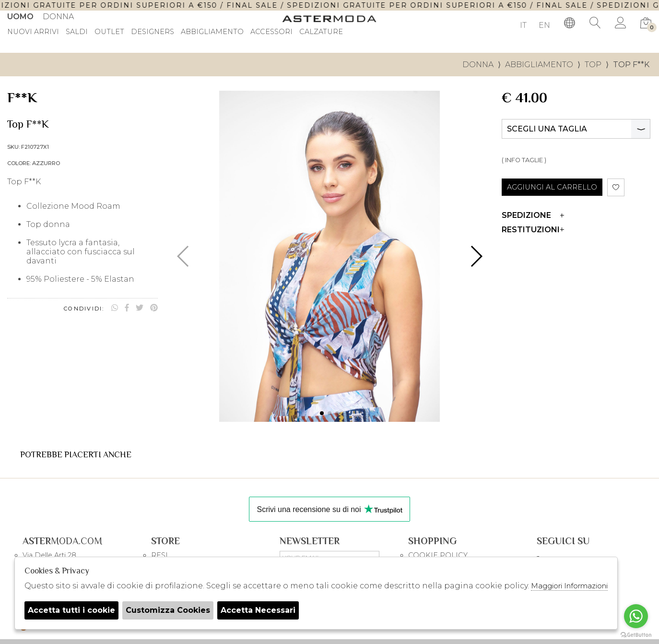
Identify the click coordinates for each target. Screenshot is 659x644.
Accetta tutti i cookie (71, 610)
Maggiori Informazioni (569, 586)
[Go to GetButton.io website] (636, 634)
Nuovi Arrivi (33, 32)
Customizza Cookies (168, 610)
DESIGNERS (153, 32)
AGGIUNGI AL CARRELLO (552, 187)
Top (593, 65)
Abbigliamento (212, 32)
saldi (77, 32)
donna (478, 65)
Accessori (271, 32)
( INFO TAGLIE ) (524, 160)
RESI (159, 555)
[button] (322, 413)
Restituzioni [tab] (533, 230)
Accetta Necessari (258, 610)
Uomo (20, 17)
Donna (58, 17)
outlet (109, 32)
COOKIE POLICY (438, 555)
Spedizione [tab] (533, 215)
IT (523, 25)
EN (544, 25)
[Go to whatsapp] (636, 616)
